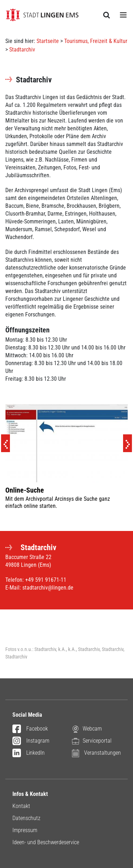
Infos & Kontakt (30, 794)
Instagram (31, 741)
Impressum (25, 830)
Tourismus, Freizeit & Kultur (96, 41)
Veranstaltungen (96, 753)
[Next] (128, 443)
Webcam (87, 729)
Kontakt (21, 806)
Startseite (48, 41)
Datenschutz (26, 818)
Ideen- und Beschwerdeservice (46, 842)
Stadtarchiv (22, 50)
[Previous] (5, 443)
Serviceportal (92, 741)
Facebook (30, 729)
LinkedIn (29, 753)
